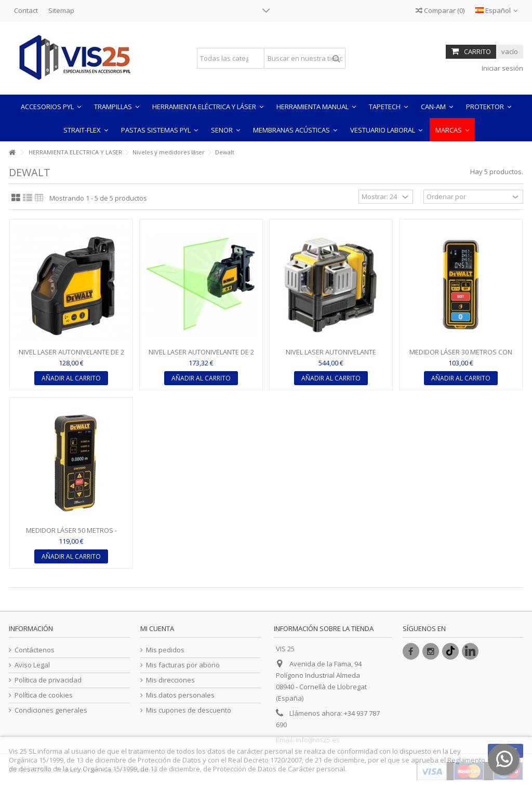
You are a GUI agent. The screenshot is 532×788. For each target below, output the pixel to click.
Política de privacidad (48, 680)
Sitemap (61, 10)
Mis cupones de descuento (189, 710)
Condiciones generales (51, 710)
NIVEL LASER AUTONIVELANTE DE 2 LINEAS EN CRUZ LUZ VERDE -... (201, 356)
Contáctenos (35, 650)
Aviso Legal (32, 665)
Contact (26, 10)
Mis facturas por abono (183, 665)
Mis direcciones (170, 680)
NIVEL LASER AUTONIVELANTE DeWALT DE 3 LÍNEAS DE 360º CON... (331, 356)
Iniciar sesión (502, 68)
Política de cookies (44, 695)
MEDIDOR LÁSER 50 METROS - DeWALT (71, 535)
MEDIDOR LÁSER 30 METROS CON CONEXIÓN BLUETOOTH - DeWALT (461, 356)
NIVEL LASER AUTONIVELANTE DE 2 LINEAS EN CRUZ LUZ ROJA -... (71, 356)
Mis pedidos (165, 650)
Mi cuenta (157, 628)
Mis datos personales (180, 695)
